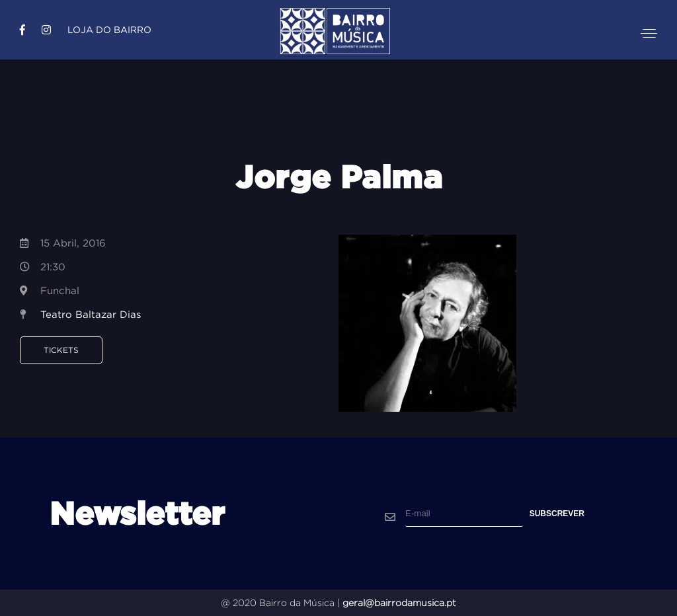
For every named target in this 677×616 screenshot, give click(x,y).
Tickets (61, 350)
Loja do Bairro (109, 30)
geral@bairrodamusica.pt (399, 603)
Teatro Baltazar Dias (91, 314)
